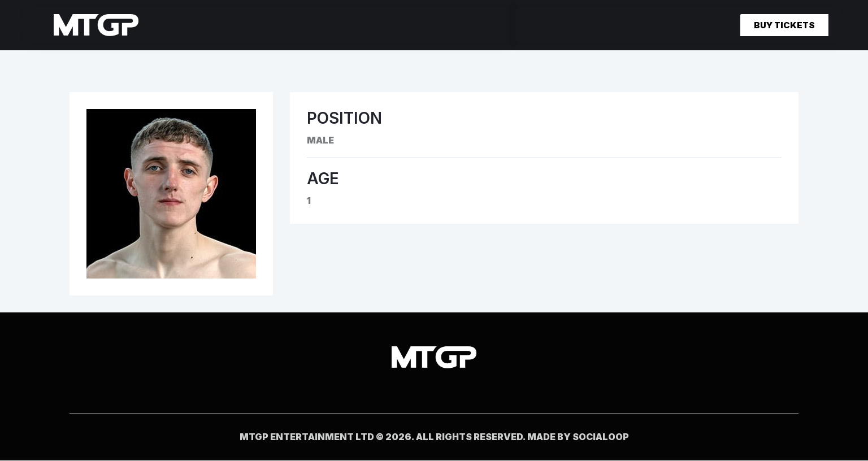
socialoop (601, 437)
